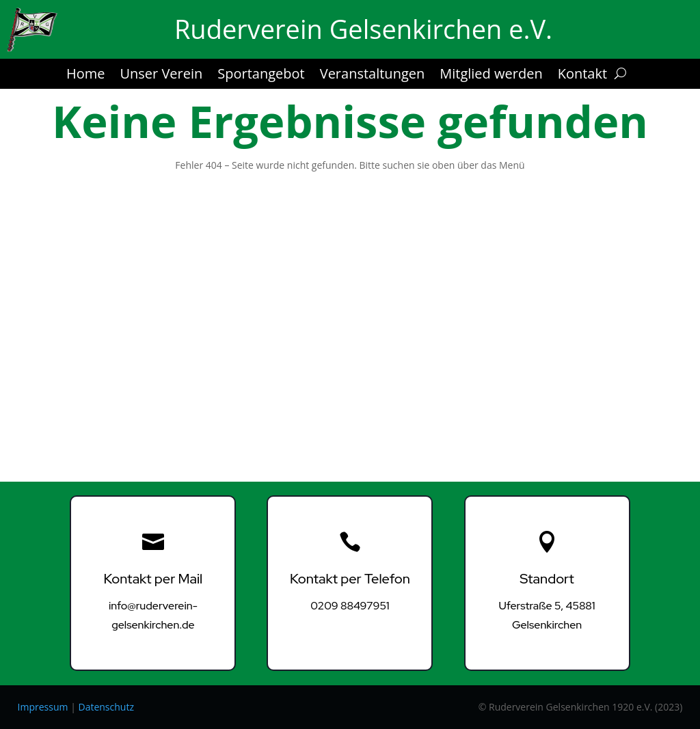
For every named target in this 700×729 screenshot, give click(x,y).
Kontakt (582, 76)
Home (86, 76)
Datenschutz (106, 707)
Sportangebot (261, 76)
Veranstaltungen (373, 76)
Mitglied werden (491, 76)
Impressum (43, 707)
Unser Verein (161, 76)
